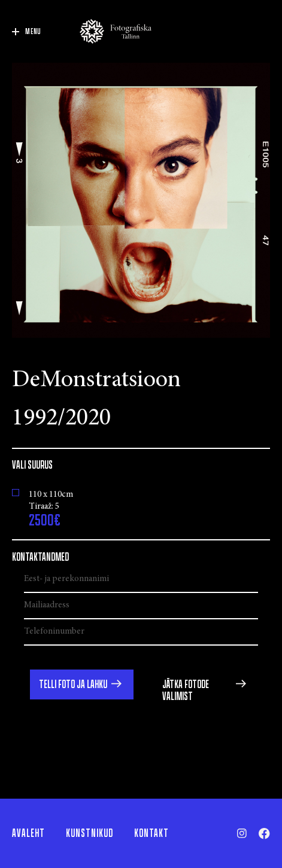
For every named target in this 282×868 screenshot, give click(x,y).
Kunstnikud (90, 833)
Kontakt (151, 833)
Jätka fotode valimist (186, 690)
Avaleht (28, 833)
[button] (82, 684)
